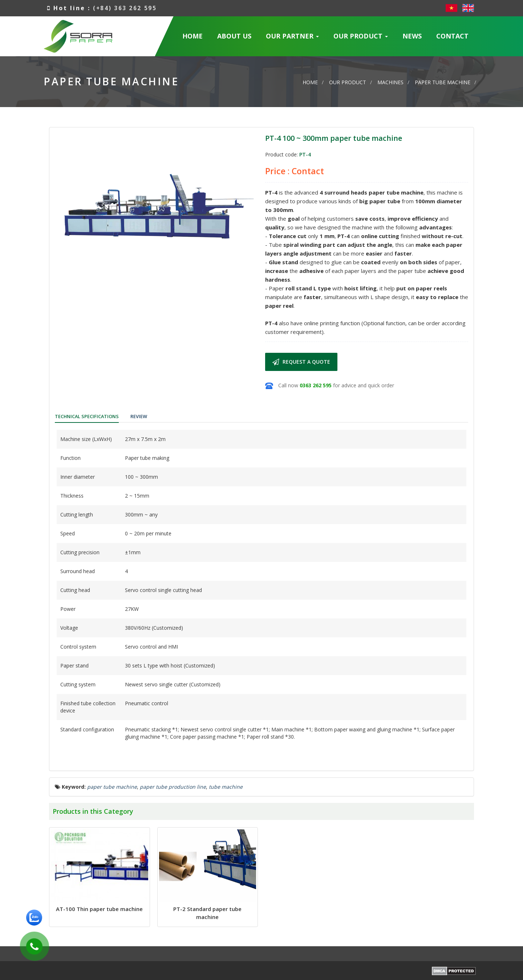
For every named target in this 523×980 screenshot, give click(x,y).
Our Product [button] (361, 38)
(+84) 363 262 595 (126, 8)
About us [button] (234, 36)
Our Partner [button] (293, 38)
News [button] (412, 36)
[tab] (90, 417)
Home (192, 36)
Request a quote (301, 362)
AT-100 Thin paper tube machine (99, 910)
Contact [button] (452, 36)
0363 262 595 (316, 385)
